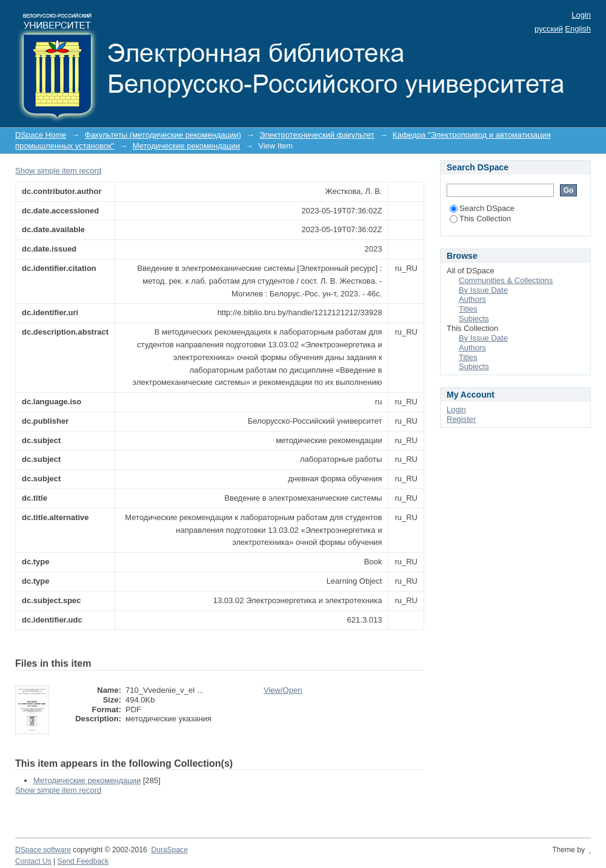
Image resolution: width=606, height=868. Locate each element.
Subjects (474, 319)
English (578, 29)
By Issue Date (483, 290)
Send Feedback (83, 861)
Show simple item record (58, 171)
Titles (468, 309)
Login (581, 15)
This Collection (480, 219)
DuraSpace (169, 850)
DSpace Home (41, 135)
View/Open (283, 690)
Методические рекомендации (186, 146)
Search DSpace (482, 208)
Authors (472, 299)
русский (549, 29)
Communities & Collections (506, 280)
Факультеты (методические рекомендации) (163, 135)
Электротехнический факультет (317, 135)
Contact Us (33, 861)
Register (461, 419)
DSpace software (43, 850)
